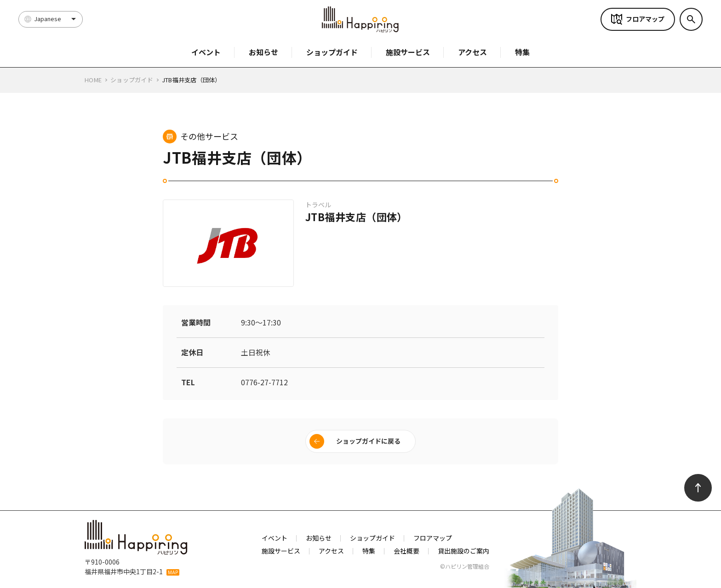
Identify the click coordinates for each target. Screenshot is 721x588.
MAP (173, 572)
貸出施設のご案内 (463, 551)
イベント (206, 52)
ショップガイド (332, 52)
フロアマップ (645, 19)
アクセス (472, 52)
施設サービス (408, 52)
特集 (522, 52)
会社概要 (406, 551)
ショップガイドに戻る (368, 441)
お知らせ (263, 52)
